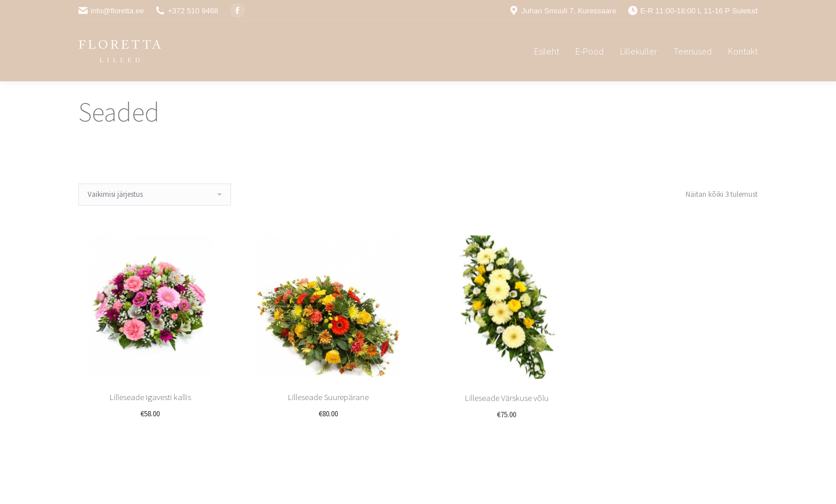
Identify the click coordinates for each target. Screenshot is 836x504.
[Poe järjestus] (155, 195)
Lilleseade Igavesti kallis (150, 397)
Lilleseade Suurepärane (328, 415)
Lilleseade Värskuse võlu (507, 440)
